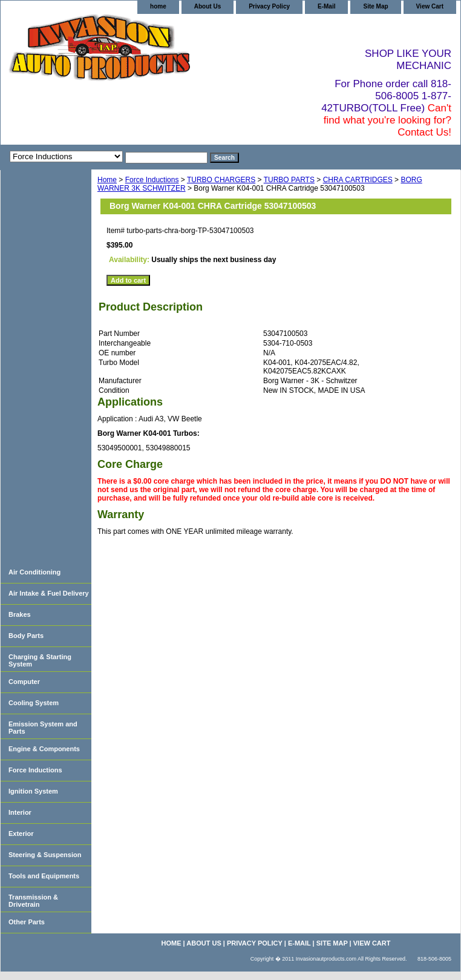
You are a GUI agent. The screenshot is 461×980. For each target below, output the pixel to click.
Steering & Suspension (45, 855)
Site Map (375, 6)
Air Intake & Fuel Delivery (49, 593)
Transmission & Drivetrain (33, 901)
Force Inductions (152, 180)
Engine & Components (44, 749)
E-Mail (326, 6)
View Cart (430, 6)
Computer (24, 682)
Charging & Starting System (40, 660)
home (158, 6)
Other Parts (27, 922)
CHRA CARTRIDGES (358, 180)
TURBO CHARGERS (221, 180)
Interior (20, 812)
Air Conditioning (34, 572)
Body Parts (26, 636)
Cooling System (34, 703)
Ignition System (33, 791)
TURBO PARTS (289, 180)
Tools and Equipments (44, 876)
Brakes (20, 614)
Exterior (21, 834)
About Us (208, 6)
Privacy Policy (269, 6)
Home (107, 180)
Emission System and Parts (43, 728)
